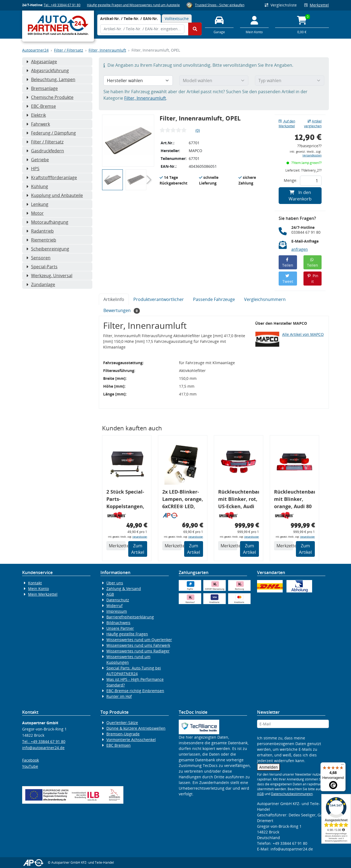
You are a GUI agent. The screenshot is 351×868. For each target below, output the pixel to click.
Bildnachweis (118, 623)
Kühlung (37, 186)
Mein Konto (38, 589)
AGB (110, 594)
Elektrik (36, 115)
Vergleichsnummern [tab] (265, 299)
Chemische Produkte (50, 97)
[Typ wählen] (290, 81)
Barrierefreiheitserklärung (130, 617)
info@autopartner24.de (43, 748)
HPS (33, 169)
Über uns (115, 583)
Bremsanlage (42, 88)
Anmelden (269, 767)
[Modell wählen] (214, 81)
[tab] (129, 19)
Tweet (288, 279)
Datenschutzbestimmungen (292, 794)
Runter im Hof (119, 696)
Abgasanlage (42, 62)
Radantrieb (40, 231)
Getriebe (38, 160)
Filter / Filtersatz (69, 50)
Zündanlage (41, 284)
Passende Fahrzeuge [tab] (214, 299)
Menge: (291, 180)
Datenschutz (118, 600)
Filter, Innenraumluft (107, 50)
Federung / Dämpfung (51, 133)
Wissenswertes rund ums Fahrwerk (138, 645)
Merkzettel (317, 5)
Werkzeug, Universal (49, 276)
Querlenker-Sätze (122, 723)
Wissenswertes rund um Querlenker (139, 640)
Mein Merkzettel (43, 594)
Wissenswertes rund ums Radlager (138, 651)
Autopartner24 (35, 50)
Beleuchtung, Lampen (51, 79)
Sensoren (38, 258)
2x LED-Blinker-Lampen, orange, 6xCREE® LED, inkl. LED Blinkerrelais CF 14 (183, 500)
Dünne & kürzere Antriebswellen (136, 728)
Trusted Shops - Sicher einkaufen (220, 5)
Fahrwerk (38, 124)
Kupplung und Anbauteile (55, 195)
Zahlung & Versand (124, 589)
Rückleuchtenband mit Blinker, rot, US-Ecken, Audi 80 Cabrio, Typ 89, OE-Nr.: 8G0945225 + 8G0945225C (239, 500)
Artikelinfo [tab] (114, 299)
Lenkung (37, 204)
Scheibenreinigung (48, 249)
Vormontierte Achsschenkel (131, 740)
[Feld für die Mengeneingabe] (311, 181)
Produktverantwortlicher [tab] (159, 299)
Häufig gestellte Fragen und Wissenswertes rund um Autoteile (133, 5)
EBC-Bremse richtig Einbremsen (135, 691)
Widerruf (114, 606)
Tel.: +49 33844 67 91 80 (62, 5)
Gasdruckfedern (45, 151)
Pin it (313, 279)
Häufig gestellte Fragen (127, 634)
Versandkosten (312, 155)
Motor (35, 213)
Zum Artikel (138, 549)
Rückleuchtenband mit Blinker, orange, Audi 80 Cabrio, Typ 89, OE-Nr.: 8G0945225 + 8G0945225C (294, 500)
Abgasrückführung (48, 71)
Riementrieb (41, 240)
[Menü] (342, 766)
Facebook (31, 760)
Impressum (117, 611)
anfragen (300, 249)
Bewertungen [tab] (122, 311)
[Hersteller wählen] (138, 81)
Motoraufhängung (47, 222)
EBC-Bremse (41, 106)
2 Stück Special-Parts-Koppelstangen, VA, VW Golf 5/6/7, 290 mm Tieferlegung (125, 500)
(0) (198, 130)
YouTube (30, 766)
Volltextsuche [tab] (177, 19)
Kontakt (35, 583)
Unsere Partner (120, 628)
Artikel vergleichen (313, 124)
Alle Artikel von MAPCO (303, 334)
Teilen (288, 263)
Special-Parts (42, 267)
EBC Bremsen (119, 745)
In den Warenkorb (300, 196)
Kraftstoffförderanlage (52, 177)
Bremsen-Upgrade (123, 734)
